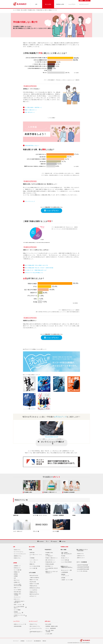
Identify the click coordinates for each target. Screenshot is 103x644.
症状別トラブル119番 (34, 584)
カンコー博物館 (17, 610)
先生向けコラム (17, 550)
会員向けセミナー (81, 556)
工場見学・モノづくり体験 (67, 580)
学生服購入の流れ (31, 10)
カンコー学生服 (16, 10)
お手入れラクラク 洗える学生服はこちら (34, 273)
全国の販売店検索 (18, 626)
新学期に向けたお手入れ (35, 588)
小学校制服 (32, 558)
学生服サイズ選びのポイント (50, 492)
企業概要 (16, 576)
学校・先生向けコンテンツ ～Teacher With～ (82, 550)
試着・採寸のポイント (30, 112)
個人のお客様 (24, 10)
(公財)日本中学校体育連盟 (83, 565)
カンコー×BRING (17, 590)
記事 (14, 547)
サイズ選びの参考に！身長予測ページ (33, 107)
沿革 (15, 578)
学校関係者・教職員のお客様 (52, 626)
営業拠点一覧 (17, 572)
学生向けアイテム (33, 624)
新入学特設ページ (49, 566)
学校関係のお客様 (64, 547)
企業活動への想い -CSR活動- (18, 594)
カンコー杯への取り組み (82, 571)
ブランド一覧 (32, 562)
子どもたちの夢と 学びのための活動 (18, 585)
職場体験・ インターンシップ (65, 575)
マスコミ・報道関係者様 (51, 628)
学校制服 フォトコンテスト (18, 613)
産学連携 (63, 578)
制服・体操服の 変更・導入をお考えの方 (66, 553)
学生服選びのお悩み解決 (69, 492)
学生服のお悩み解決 (50, 564)
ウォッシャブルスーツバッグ (51, 437)
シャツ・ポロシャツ (34, 560)
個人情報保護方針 (37, 641)
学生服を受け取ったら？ (51, 562)
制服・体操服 (63, 550)
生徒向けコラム (17, 558)
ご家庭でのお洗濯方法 (34, 578)
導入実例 (63, 556)
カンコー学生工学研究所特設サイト (19, 607)
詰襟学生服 (32, 553)
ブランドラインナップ (30, 201)
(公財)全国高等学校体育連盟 (83, 567)
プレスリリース (17, 597)
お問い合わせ (87, 1)
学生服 (30, 550)
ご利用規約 (22, 641)
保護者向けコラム (18, 556)
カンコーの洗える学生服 (35, 566)
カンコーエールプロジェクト (20, 554)
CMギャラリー (17, 599)
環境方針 (44, 641)
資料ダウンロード (81, 558)
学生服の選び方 (48, 550)
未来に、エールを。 (18, 605)
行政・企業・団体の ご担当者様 (50, 631)
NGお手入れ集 (33, 582)
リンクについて (29, 641)
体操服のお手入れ (33, 592)
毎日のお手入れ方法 (34, 575)
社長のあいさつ (17, 568)
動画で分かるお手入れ (34, 594)
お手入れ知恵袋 (32, 573)
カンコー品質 (17, 570)
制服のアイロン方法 (34, 580)
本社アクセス (17, 580)
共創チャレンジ (17, 588)
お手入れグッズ (33, 596)
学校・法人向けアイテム (35, 626)
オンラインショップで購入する (51, 443)
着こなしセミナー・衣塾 (66, 570)
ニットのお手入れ (33, 590)
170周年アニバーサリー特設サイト (19, 616)
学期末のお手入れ (33, 586)
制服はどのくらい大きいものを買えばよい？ (52, 572)
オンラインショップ (33, 621)
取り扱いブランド (65, 558)
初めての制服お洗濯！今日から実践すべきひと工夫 (36, 265)
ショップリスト (52, 211)
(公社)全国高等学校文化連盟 (83, 569)
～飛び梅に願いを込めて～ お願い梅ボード (19, 602)
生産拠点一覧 (17, 582)
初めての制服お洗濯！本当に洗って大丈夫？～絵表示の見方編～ (39, 268)
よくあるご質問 (49, 634)
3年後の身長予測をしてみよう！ (32, 146)
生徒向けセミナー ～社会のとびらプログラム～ (67, 567)
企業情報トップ (17, 566)
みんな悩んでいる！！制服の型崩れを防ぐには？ (36, 270)
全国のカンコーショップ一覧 (20, 624)
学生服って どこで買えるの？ (49, 555)
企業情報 (81, 1)
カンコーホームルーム (19, 552)
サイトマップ (16, 641)
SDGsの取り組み (17, 592)
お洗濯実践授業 (65, 572)
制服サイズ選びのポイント (31, 110)
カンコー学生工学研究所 (66, 562)
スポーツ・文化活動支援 (82, 562)
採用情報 (16, 574)
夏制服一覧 (32, 564)
